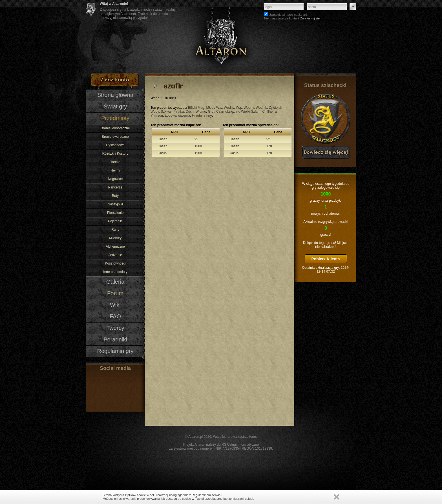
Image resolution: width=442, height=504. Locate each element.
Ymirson (157, 116)
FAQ (115, 316)
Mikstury (115, 238)
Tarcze (115, 162)
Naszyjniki (115, 204)
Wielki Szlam (251, 112)
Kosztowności (115, 263)
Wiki (115, 305)
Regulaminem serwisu (207, 495)
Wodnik (261, 108)
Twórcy (115, 328)
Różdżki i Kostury (115, 154)
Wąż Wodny (245, 108)
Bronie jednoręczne (115, 128)
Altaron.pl (195, 437)
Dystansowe (115, 145)
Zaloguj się (353, 7)
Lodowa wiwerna (177, 116)
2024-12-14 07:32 (333, 270)
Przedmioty (115, 118)
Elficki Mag (196, 108)
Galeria (115, 282)
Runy (115, 230)
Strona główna (115, 95)
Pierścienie (115, 213)
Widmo (201, 112)
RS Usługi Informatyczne (240, 445)
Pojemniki (115, 221)
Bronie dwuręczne (115, 137)
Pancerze (115, 187)
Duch (190, 112)
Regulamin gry (115, 351)
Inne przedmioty (115, 272)
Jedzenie (115, 255)
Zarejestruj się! (310, 18)
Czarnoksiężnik (228, 112)
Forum (115, 293)
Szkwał (166, 112)
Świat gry (115, 106)
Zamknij (337, 497)
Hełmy (115, 170)
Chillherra (269, 112)
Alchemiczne (115, 247)
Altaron (221, 37)
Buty (115, 196)
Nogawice (115, 179)
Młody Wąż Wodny (220, 108)
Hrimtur (197, 116)
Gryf (211, 112)
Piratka (179, 112)
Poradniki (115, 339)
